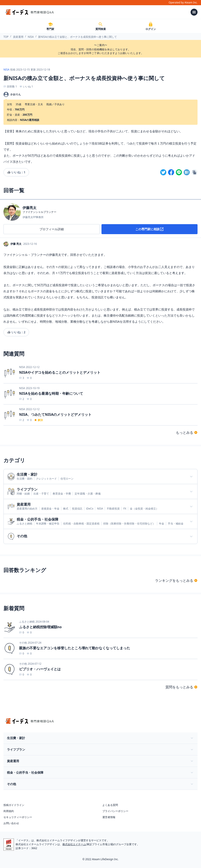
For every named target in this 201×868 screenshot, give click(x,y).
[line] (179, 172)
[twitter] (163, 172)
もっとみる (187, 432)
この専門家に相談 (150, 229)
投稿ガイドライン (14, 805)
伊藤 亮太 (16, 244)
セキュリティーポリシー (18, 817)
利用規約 (9, 811)
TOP (6, 37)
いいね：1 (16, 172)
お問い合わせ (11, 823)
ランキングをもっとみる (176, 580)
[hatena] (187, 172)
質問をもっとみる (181, 687)
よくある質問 (110, 805)
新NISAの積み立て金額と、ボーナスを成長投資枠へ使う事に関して (78, 37)
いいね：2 (16, 332)
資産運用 (18, 37)
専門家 (50, 26)
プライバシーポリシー (115, 811)
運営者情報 (109, 817)
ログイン (151, 26)
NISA (31, 37)
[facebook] (171, 172)
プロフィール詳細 (52, 229)
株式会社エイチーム (74, 844)
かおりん (16, 94)
